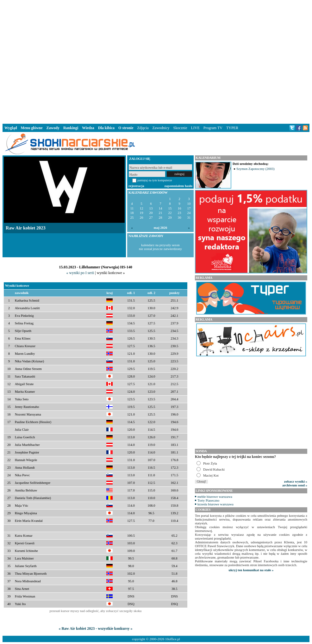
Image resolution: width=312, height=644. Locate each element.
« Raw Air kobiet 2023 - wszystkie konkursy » (95, 628)
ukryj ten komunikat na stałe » (251, 570)
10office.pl (173, 639)
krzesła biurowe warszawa (215, 504)
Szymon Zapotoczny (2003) (256, 169)
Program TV (213, 128)
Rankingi (71, 128)
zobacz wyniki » (296, 481)
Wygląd (11, 128)
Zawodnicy (161, 128)
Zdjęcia (143, 128)
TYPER (232, 128)
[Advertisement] (97, 61)
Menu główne (32, 128)
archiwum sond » (295, 485)
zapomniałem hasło (178, 186)
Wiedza (88, 128)
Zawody (53, 128)
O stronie (126, 128)
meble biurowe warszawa (215, 497)
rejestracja (136, 186)
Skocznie (180, 128)
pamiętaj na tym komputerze (155, 180)
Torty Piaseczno (208, 500)
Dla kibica (106, 128)
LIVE (195, 128)
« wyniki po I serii (80, 273)
